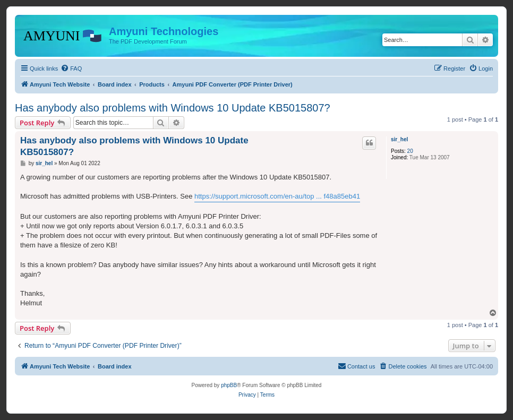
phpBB (229, 385)
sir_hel (399, 139)
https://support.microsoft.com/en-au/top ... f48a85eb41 (277, 196)
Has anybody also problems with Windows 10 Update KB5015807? (173, 108)
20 (410, 151)
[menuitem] (71, 68)
